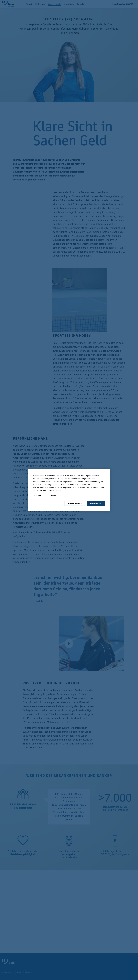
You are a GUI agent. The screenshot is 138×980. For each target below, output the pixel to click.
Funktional (41, 496)
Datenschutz (56, 490)
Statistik (54, 496)
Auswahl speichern (75, 503)
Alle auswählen (96, 503)
